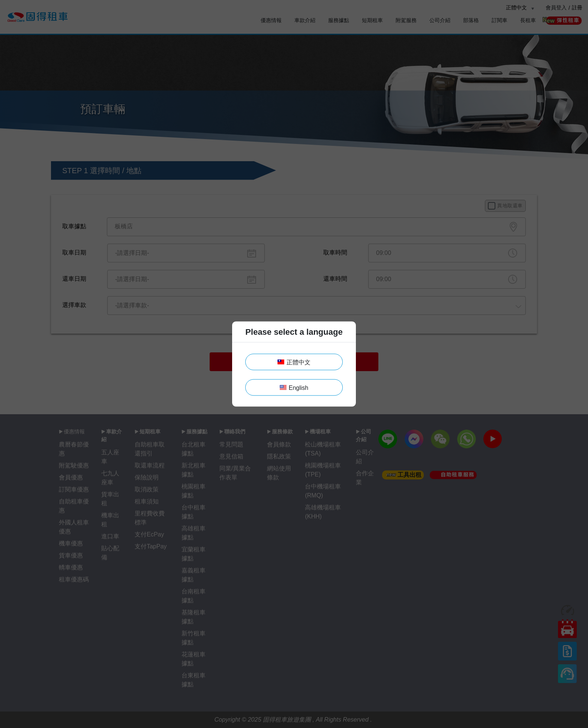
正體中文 (294, 362)
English (294, 388)
